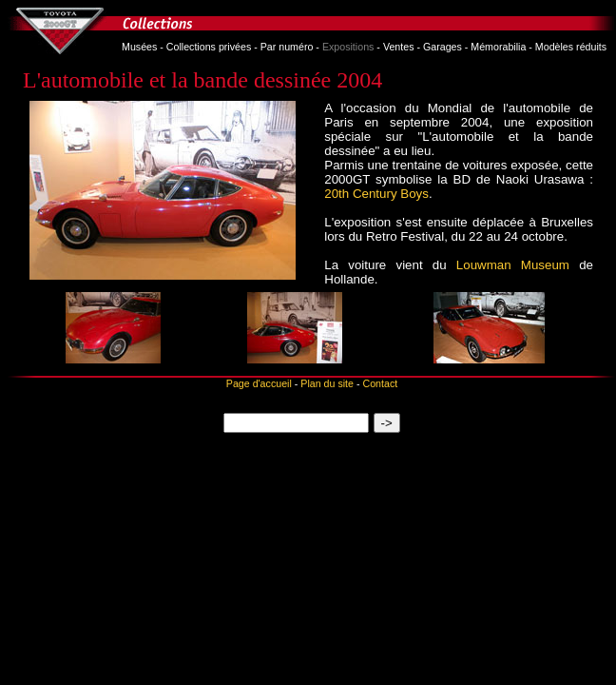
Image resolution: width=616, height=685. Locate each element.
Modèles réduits (571, 47)
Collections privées (209, 47)
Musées (139, 47)
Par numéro (287, 47)
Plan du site (327, 383)
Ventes (399, 47)
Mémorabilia (498, 47)
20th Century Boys (376, 194)
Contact (380, 383)
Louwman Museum (513, 265)
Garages (443, 47)
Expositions (348, 47)
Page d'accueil (259, 383)
